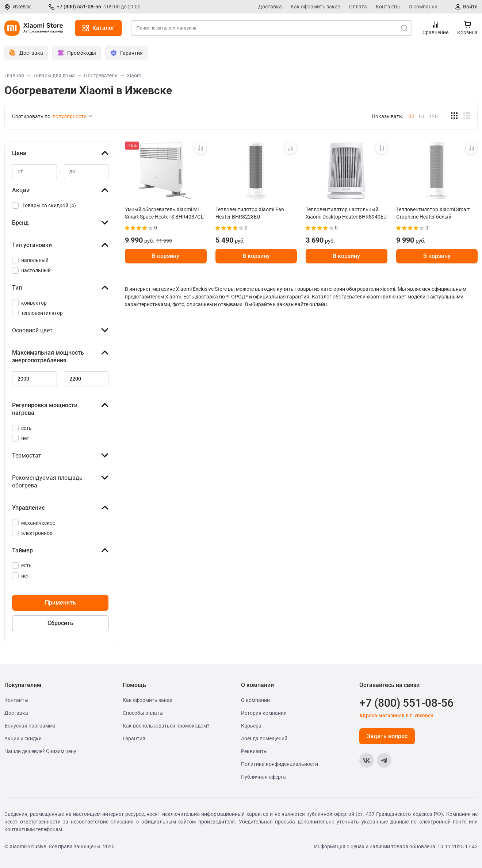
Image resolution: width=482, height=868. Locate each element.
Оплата (358, 7)
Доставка (270, 7)
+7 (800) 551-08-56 (79, 7)
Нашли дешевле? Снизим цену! (41, 751)
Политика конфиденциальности (280, 764)
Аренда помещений (264, 738)
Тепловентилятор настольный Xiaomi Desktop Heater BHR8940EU (346, 213)
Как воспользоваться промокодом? (166, 726)
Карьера (251, 726)
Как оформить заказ (315, 7)
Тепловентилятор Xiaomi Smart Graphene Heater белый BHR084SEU (433, 213)
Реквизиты (254, 751)
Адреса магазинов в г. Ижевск (396, 715)
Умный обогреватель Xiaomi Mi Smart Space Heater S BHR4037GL (164, 213)
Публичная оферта (263, 777)
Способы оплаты (143, 713)
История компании (264, 713)
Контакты (388, 7)
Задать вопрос (387, 736)
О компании (423, 7)
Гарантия (134, 738)
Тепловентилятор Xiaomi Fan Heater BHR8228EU (250, 213)
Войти (470, 7)
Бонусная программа (30, 726)
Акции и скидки (23, 738)
